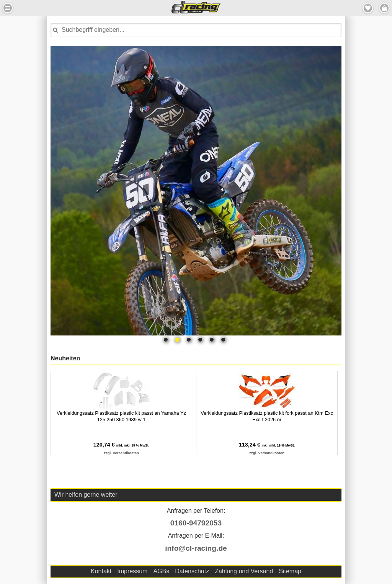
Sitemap (290, 571)
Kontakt (101, 571)
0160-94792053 (196, 523)
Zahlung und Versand (244, 571)
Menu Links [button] (8, 8)
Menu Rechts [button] (384, 8)
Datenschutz (192, 571)
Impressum (132, 571)
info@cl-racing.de (196, 548)
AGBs (161, 571)
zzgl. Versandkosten (121, 453)
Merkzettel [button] (368, 8)
